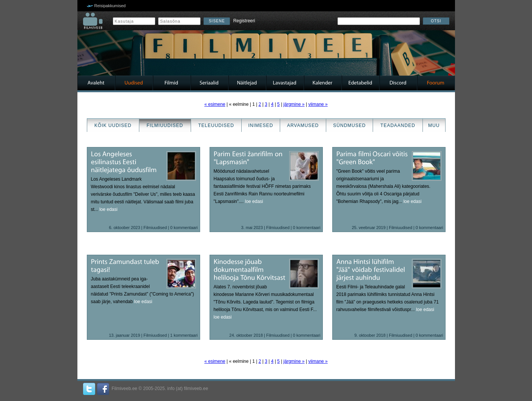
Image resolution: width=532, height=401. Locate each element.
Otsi (436, 21)
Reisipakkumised (110, 6)
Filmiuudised (165, 125)
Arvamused (303, 125)
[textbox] (379, 21)
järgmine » (294, 104)
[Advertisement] (23, 201)
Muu (434, 125)
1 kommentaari (184, 335)
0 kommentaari (184, 228)
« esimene (215, 104)
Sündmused (349, 125)
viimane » (318, 104)
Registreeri (244, 21)
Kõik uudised (113, 125)
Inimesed (261, 125)
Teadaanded (398, 125)
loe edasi (108, 209)
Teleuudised (216, 125)
